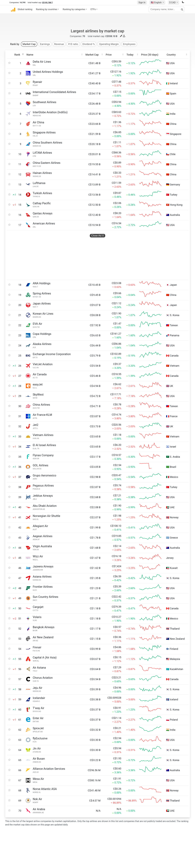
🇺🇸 (157, 2)
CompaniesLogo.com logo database (56, 854)
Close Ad (97, 221)
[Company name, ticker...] (166, 9)
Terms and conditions (112, 843)
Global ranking (25, 9)
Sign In (142, 2)
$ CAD (173, 2)
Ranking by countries (47, 9)
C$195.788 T (47, 2)
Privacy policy (108, 837)
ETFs (93, 9)
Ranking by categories (74, 9)
